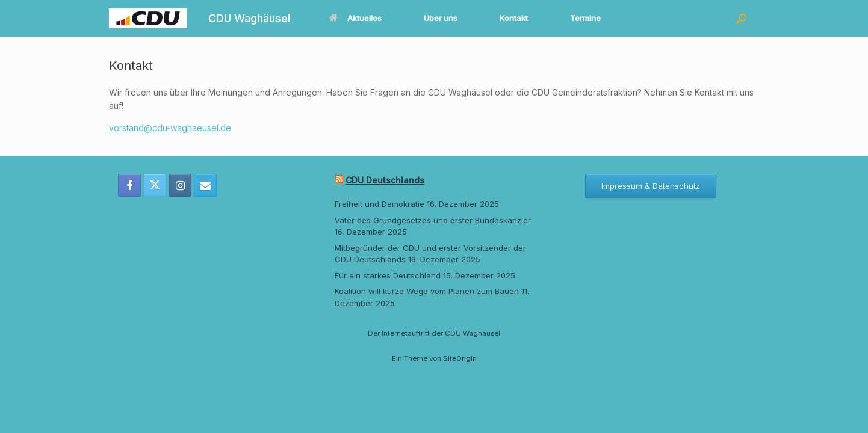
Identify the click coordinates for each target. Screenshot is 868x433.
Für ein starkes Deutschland (388, 275)
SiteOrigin (460, 358)
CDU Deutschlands (385, 180)
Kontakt (514, 18)
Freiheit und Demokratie (380, 204)
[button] (741, 18)
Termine (585, 18)
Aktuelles (355, 18)
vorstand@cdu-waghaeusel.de (170, 128)
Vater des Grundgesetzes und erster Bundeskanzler (433, 220)
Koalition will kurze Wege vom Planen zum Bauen (427, 291)
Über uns (441, 18)
